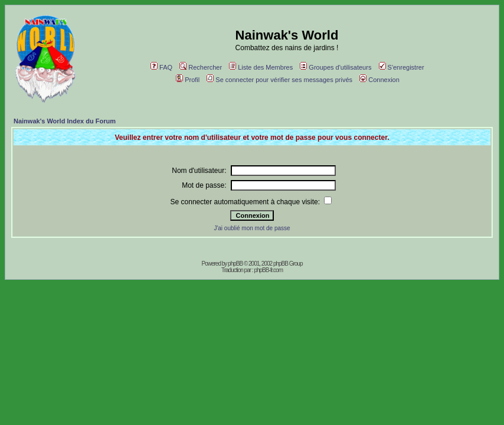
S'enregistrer (402, 67)
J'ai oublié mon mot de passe (252, 228)
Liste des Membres (261, 67)
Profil (188, 80)
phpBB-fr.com (268, 270)
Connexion (379, 80)
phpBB (235, 264)
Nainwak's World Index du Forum (65, 121)
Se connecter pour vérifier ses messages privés (279, 80)
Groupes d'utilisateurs (336, 67)
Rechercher (201, 67)
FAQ (161, 67)
